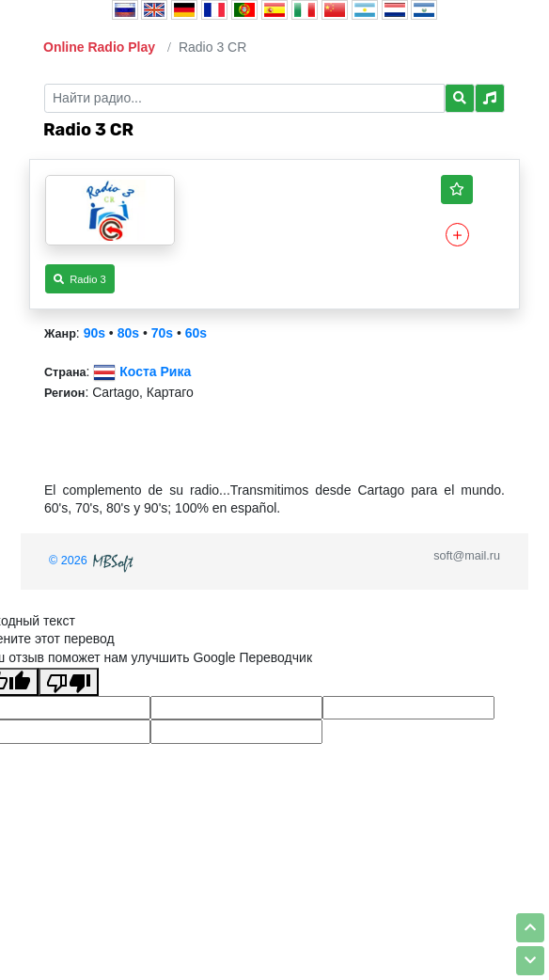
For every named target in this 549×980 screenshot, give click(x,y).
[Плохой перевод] (69, 682)
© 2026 (93, 561)
